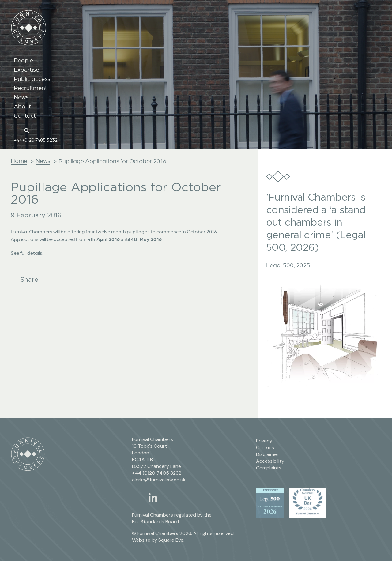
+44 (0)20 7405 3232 (36, 140)
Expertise (26, 70)
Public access (32, 79)
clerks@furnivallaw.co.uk (159, 480)
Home (19, 161)
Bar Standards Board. (156, 522)
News (21, 97)
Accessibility (270, 461)
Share (29, 279)
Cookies (265, 448)
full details (31, 253)
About (22, 106)
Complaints (269, 468)
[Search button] (28, 130)
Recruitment (30, 88)
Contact (25, 115)
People (23, 60)
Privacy (264, 441)
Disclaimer (267, 454)
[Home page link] (17, 130)
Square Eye (171, 540)
